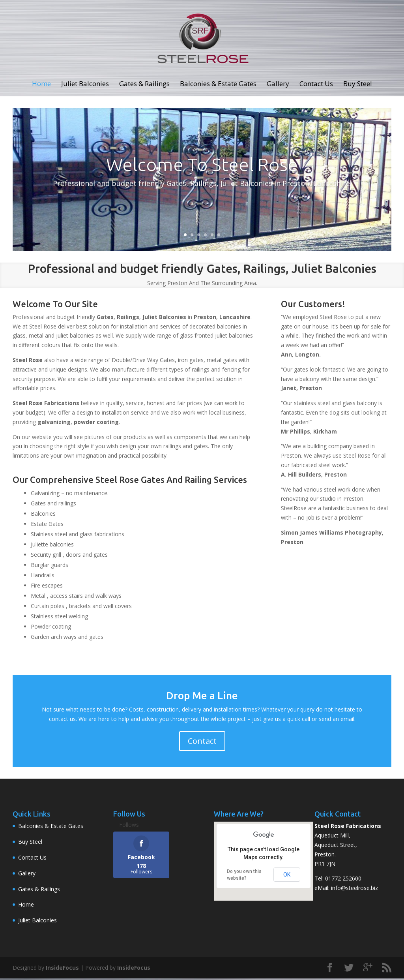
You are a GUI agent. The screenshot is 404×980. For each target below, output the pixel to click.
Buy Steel (358, 87)
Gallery (278, 87)
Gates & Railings (144, 87)
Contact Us (316, 87)
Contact (202, 743)
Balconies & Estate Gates (218, 87)
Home (41, 87)
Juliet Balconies (85, 87)
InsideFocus (62, 969)
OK (287, 876)
